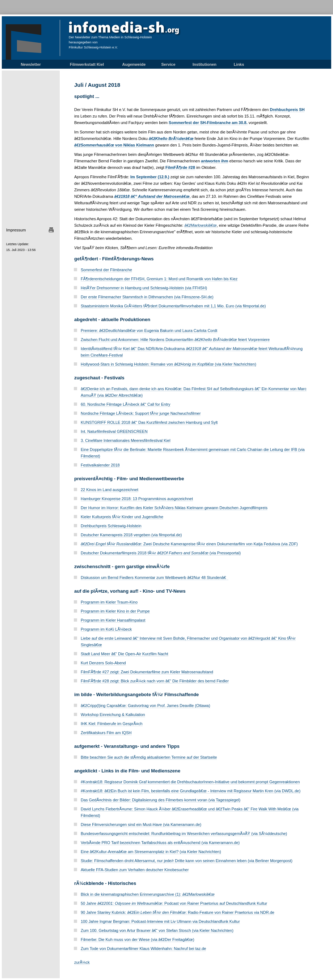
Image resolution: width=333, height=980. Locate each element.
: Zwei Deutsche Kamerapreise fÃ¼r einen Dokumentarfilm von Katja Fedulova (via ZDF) (189, 544)
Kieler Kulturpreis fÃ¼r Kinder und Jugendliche (122, 517)
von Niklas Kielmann (114, 145)
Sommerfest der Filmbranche (106, 270)
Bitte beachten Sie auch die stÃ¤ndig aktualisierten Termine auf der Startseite (149, 757)
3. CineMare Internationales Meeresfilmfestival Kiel (126, 440)
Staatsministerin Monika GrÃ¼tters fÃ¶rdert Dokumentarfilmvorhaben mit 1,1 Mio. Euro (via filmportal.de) (173, 306)
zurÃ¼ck (82, 962)
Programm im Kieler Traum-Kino (109, 602)
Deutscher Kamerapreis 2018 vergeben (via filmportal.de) (131, 535)
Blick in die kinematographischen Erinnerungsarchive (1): (148, 894)
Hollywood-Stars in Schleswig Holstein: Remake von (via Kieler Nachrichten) (168, 364)
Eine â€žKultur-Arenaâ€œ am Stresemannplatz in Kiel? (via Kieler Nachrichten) (151, 852)
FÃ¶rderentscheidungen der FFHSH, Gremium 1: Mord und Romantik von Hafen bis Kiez (159, 279)
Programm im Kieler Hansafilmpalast (113, 620)
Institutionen (205, 64)
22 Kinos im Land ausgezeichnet (109, 490)
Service (168, 64)
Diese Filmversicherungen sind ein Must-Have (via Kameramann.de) (141, 825)
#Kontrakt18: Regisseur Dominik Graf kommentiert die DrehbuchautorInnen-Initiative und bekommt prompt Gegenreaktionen (190, 782)
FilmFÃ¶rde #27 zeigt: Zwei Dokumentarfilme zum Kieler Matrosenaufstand (147, 672)
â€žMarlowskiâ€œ (200, 225)
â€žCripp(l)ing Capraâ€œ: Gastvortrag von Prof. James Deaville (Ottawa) (146, 706)
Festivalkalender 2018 (100, 465)
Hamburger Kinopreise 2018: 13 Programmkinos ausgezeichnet (137, 499)
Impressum (16, 230)
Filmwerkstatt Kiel (87, 64)
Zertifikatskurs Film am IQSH (106, 733)
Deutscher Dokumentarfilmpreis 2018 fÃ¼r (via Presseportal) (161, 553)
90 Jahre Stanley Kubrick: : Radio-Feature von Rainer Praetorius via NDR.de (178, 912)
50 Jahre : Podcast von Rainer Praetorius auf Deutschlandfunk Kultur (174, 903)
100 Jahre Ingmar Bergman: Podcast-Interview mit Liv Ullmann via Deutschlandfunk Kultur (160, 921)
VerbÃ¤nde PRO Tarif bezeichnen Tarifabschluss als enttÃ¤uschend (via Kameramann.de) (160, 843)
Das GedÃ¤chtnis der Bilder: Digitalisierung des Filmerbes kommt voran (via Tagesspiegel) (161, 800)
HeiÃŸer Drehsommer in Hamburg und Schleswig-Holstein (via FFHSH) (144, 288)
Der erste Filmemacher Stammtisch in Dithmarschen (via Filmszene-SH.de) (147, 297)
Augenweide (134, 64)
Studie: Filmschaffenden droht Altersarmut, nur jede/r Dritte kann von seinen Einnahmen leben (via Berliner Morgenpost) (187, 861)
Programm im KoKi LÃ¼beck (106, 629)
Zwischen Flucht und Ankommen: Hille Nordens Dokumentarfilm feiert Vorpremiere (175, 340)
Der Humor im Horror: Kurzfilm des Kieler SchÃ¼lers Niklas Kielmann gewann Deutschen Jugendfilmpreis (174, 508)
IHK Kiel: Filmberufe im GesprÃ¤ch (112, 724)
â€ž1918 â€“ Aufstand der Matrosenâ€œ (152, 196)
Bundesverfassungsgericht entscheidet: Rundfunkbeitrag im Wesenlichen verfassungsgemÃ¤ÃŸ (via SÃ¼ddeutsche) (184, 834)
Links (239, 64)
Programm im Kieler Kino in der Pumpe (115, 611)
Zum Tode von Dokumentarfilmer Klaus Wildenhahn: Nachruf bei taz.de (143, 949)
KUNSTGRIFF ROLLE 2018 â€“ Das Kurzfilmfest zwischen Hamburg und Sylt (149, 422)
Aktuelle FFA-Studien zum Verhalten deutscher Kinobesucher (135, 870)
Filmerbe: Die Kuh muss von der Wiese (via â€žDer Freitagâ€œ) (138, 939)
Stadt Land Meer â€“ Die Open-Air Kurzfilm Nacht (125, 654)
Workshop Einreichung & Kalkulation (113, 715)
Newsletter (31, 64)
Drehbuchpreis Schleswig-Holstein (111, 526)
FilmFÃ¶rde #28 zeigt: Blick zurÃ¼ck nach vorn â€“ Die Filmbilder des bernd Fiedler (155, 681)
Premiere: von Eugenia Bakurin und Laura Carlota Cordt (149, 331)
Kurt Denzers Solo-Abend (103, 663)
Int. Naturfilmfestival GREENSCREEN (114, 431)
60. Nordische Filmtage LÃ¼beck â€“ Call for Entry (126, 404)
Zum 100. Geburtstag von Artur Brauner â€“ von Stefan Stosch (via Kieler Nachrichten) (157, 930)
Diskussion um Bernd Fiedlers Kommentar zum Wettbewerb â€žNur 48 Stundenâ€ (155, 578)
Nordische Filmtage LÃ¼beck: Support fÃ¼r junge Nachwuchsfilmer (141, 413)
